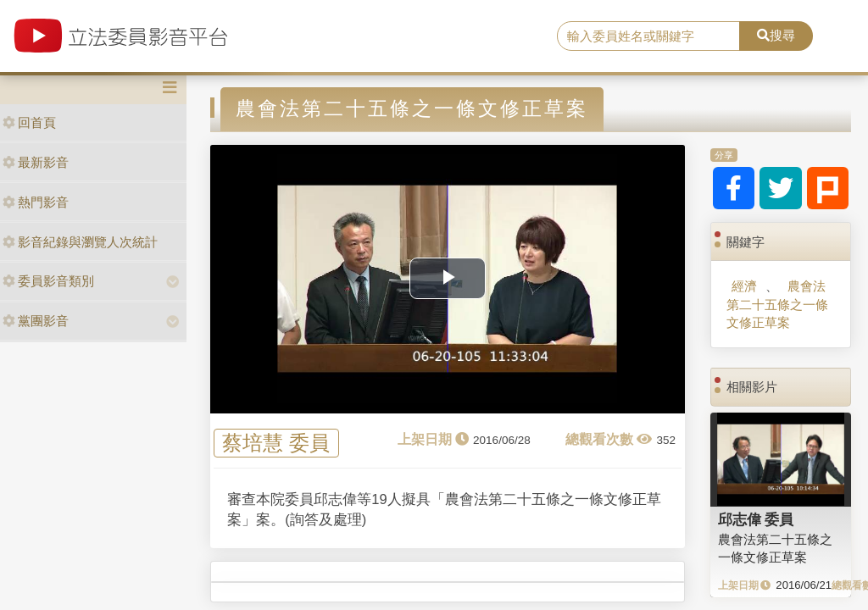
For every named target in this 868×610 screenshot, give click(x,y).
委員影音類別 (48, 281)
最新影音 (36, 162)
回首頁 (29, 122)
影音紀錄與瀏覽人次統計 (80, 242)
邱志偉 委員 (756, 519)
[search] (648, 36)
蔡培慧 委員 (276, 444)
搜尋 (776, 35)
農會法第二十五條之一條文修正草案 (777, 304)
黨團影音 (36, 321)
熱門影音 (36, 202)
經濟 (744, 286)
